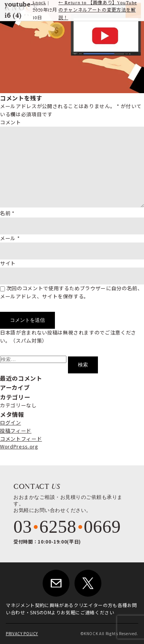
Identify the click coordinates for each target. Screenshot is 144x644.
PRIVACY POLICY (22, 634)
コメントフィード (21, 439)
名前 (7, 213)
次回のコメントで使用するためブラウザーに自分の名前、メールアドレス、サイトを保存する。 (71, 292)
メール (10, 238)
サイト (8, 263)
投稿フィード (16, 431)
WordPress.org (19, 446)
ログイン (11, 422)
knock (39, 3)
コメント (11, 122)
